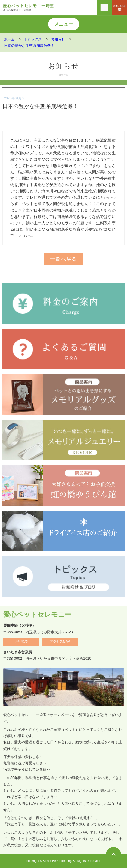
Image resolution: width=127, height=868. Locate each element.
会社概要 (21, 641)
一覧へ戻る (63, 259)
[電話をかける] (104, 8)
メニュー (64, 24)
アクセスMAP (60, 641)
